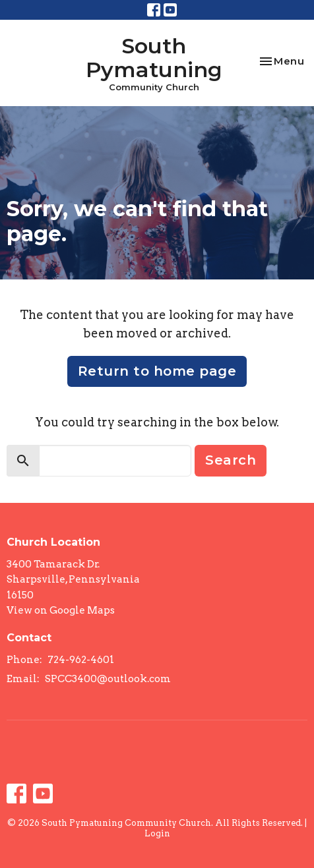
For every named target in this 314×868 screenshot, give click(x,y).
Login (157, 833)
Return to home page (157, 371)
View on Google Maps (61, 610)
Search (231, 460)
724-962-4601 (81, 660)
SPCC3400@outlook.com (108, 679)
